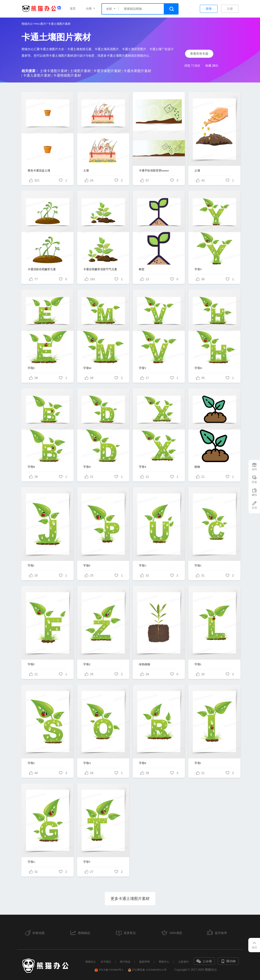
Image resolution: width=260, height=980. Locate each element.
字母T (87, 862)
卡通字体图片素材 (107, 71)
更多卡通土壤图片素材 (130, 899)
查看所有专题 (199, 54)
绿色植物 (144, 664)
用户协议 (125, 962)
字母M (87, 368)
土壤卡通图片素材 (54, 71)
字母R (143, 763)
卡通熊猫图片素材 (67, 75)
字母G (31, 862)
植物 (197, 467)
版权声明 (144, 962)
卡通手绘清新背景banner (154, 170)
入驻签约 (183, 962)
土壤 (86, 170)
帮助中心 (164, 962)
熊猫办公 (27, 24)
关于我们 (106, 962)
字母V (143, 368)
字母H (198, 368)
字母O (87, 763)
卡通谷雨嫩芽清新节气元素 (100, 269)
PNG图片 (40, 24)
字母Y (198, 269)
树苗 (142, 269)
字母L (198, 664)
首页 (73, 9)
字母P (87, 566)
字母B (31, 467)
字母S (31, 763)
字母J (31, 566)
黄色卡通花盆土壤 (39, 170)
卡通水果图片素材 (137, 71)
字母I (198, 763)
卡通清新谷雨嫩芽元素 (42, 269)
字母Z (87, 664)
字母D (87, 467)
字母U (143, 566)
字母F (31, 664)
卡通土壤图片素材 (59, 24)
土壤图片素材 (80, 71)
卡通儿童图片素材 (37, 75)
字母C (198, 566)
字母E (31, 368)
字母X (143, 467)
